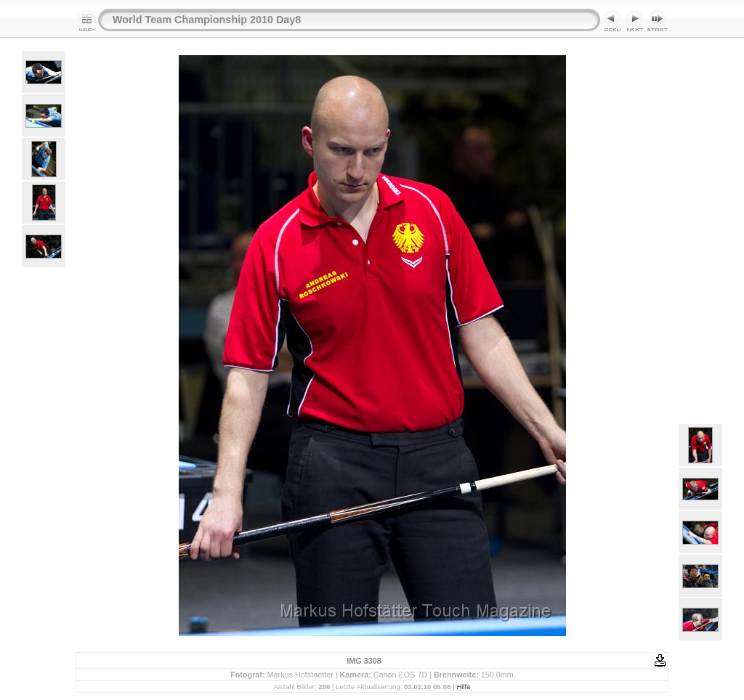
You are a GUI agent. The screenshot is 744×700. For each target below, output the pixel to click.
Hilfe (463, 687)
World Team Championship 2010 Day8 (207, 20)
